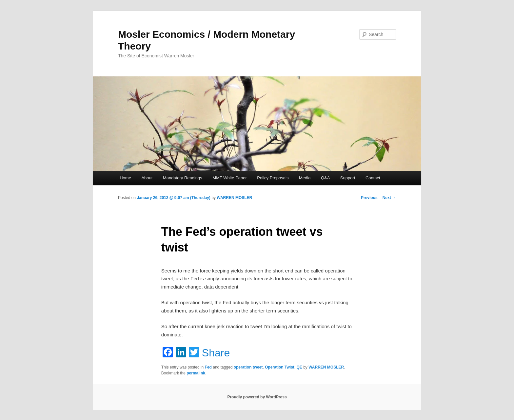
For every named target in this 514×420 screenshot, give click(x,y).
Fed (208, 367)
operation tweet (248, 367)
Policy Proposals (273, 178)
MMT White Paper (230, 178)
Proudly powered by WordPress (257, 397)
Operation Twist (280, 367)
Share (216, 353)
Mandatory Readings (183, 178)
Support (348, 178)
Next (389, 198)
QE (299, 367)
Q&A (325, 178)
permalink (196, 373)
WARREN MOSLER (234, 198)
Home (125, 178)
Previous (367, 198)
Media (305, 178)
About (147, 178)
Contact (373, 178)
